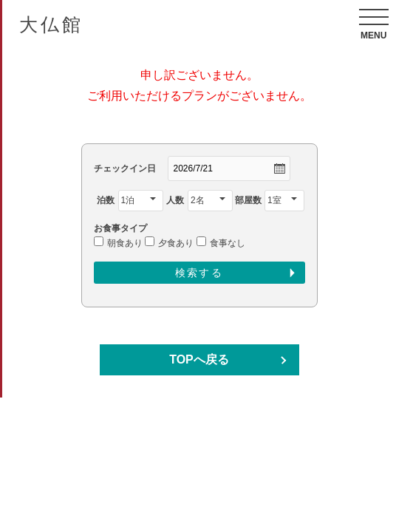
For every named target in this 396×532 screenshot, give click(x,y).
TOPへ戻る (199, 359)
